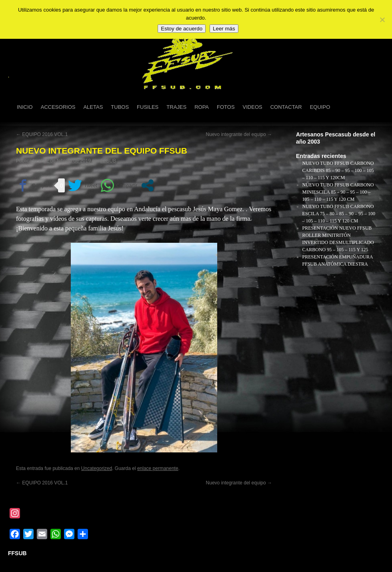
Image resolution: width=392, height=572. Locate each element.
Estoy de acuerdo (182, 29)
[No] (382, 20)
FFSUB (108, 161)
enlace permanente (158, 468)
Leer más (224, 29)
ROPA (202, 107)
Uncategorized (97, 468)
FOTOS (226, 107)
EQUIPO (320, 107)
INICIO (25, 107)
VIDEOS (253, 107)
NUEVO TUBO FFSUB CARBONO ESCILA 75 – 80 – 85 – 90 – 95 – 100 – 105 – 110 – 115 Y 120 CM (339, 214)
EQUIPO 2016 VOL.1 (42, 134)
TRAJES (176, 107)
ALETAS (93, 107)
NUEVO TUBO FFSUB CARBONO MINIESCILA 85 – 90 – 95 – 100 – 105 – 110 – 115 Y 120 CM (338, 192)
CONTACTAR (286, 107)
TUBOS (120, 107)
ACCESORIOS (58, 107)
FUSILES (148, 107)
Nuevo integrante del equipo (239, 134)
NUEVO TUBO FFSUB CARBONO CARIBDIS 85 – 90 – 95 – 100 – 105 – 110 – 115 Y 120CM (338, 170)
